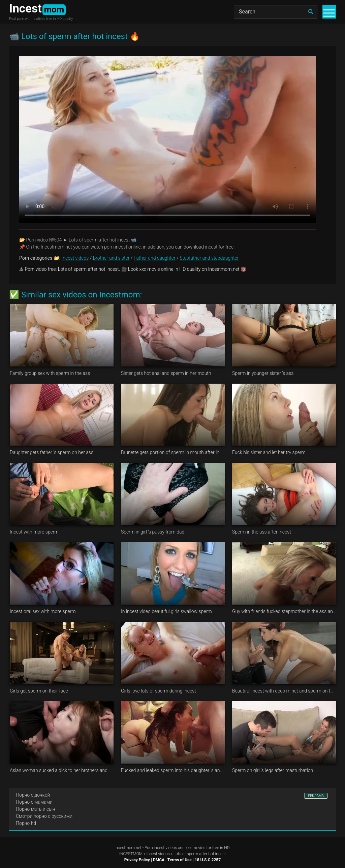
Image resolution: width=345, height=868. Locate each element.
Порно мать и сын (36, 809)
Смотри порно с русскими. (45, 816)
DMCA (159, 860)
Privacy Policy (137, 860)
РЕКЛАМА (316, 796)
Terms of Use (180, 860)
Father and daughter (155, 258)
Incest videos (75, 258)
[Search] (276, 12)
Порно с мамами (34, 802)
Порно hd (26, 823)
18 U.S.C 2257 (208, 860)
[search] (311, 12)
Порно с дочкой (33, 795)
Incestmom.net (128, 848)
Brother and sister (111, 258)
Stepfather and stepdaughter (209, 258)
